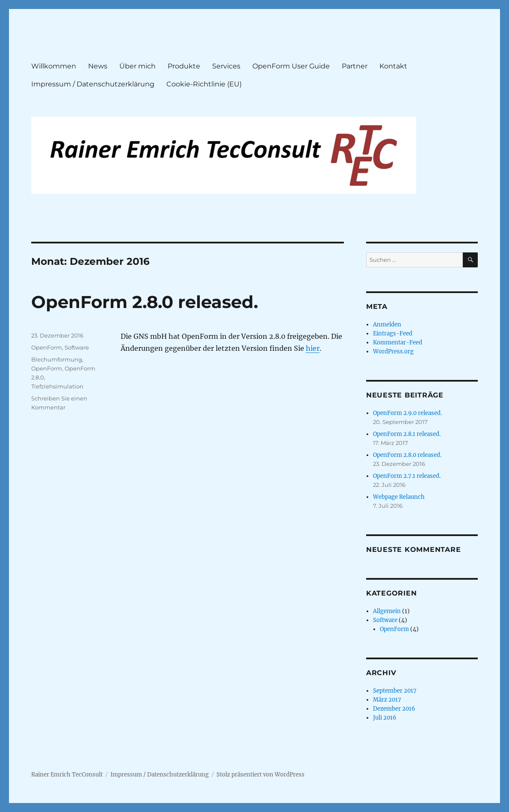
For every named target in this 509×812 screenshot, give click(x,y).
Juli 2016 (385, 718)
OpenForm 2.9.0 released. (407, 413)
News (98, 66)
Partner (355, 66)
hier (313, 348)
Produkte (184, 66)
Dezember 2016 (394, 709)
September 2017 (395, 691)
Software (77, 347)
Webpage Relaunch (399, 497)
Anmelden (387, 325)
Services (226, 66)
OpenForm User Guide (291, 66)
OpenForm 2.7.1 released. (407, 476)
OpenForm (47, 347)
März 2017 (387, 700)
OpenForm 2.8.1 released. (407, 434)
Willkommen (54, 66)
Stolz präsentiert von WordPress (260, 775)
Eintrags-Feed (393, 333)
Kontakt (393, 66)
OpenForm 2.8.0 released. (145, 302)
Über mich (138, 66)
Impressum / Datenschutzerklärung (93, 84)
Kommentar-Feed (398, 342)
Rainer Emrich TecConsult (67, 775)
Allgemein (387, 611)
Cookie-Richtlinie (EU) (204, 84)
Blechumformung (57, 359)
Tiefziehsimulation (57, 386)
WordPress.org (393, 351)
